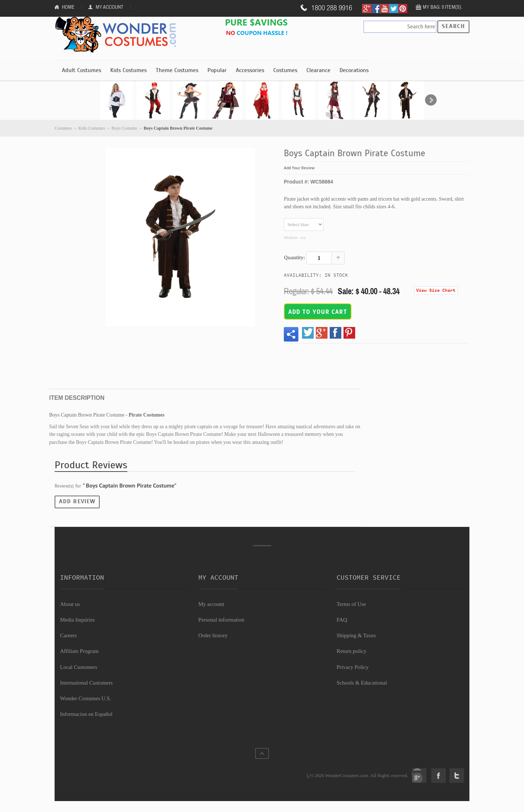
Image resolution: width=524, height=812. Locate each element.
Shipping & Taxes (356, 635)
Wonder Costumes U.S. (86, 698)
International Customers (86, 683)
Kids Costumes (128, 70)
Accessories (250, 70)
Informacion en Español (86, 714)
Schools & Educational (362, 683)
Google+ (419, 776)
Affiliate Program (79, 651)
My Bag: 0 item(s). (442, 7)
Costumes (285, 70)
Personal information (221, 620)
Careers (68, 635)
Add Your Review (299, 168)
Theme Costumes (177, 70)
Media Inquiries (77, 620)
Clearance (318, 70)
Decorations (354, 70)
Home (68, 7)
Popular (217, 70)
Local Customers (79, 667)
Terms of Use (351, 604)
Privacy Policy (353, 667)
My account (211, 604)
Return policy (352, 651)
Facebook (438, 776)
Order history (213, 635)
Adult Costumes (82, 70)
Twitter (457, 776)
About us (70, 604)
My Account (110, 7)
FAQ (342, 620)
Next (431, 100)
